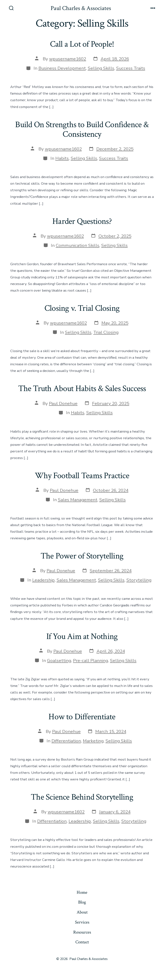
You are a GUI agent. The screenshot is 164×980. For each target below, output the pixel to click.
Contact (82, 942)
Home (82, 892)
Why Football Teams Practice (82, 476)
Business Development (62, 68)
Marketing (93, 741)
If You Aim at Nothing (82, 636)
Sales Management (78, 500)
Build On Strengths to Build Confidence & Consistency (82, 130)
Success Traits (131, 68)
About (82, 912)
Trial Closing (106, 332)
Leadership (43, 580)
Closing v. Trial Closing (82, 308)
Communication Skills (78, 245)
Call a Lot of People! (82, 44)
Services (82, 922)
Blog (82, 902)
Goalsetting (59, 661)
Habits (62, 158)
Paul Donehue (63, 403)
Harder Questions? (82, 221)
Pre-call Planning (91, 661)
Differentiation (66, 741)
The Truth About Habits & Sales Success (82, 389)
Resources (82, 932)
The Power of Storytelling (82, 556)
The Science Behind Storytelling (82, 797)
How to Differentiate (82, 717)
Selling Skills (101, 68)
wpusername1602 (68, 59)
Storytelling (139, 580)
